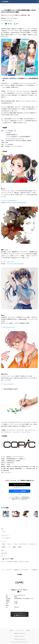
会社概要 (11, 631)
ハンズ (9, 547)
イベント (4, 532)
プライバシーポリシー (20, 631)
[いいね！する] (2, 24)
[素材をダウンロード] (15, 24)
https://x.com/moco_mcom (9, 327)
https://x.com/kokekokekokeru (10, 201)
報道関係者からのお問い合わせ (20, 633)
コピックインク (33, 544)
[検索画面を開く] (38, 2)
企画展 (19, 547)
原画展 (14, 547)
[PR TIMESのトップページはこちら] (5, 2)
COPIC (4, 544)
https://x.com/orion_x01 (9, 384)
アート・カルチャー (6, 538)
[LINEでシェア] (11, 24)
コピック (9, 544)
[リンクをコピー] (17, 24)
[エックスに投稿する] (6, 24)
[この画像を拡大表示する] (6, 514)
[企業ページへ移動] (19, 583)
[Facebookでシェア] (8, 24)
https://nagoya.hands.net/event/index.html (15, 139)
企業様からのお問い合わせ (20, 636)
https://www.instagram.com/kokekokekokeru (16, 202)
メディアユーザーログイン (20, 485)
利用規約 (28, 631)
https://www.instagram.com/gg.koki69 (15, 264)
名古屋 (4, 547)
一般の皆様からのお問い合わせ (20, 639)
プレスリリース (9, 570)
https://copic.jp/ (8, 473)
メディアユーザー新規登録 (20, 491)
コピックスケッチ (24, 544)
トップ (3, 570)
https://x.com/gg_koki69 (8, 262)
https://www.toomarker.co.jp (20, 595)
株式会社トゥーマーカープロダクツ (21, 570)
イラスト (16, 544)
